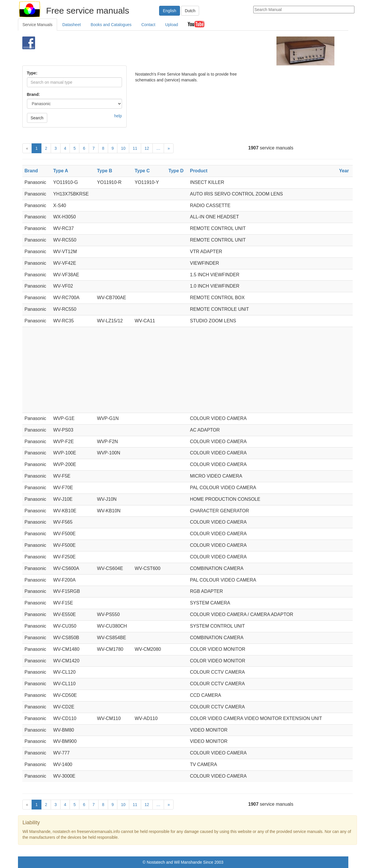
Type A (61, 171)
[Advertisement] (173, 51)
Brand (31, 171)
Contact (148, 25)
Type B (105, 171)
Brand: (33, 94)
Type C (142, 171)
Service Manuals (38, 25)
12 (147, 148)
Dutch (190, 11)
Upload (172, 25)
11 (135, 148)
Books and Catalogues (111, 25)
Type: (32, 73)
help (118, 116)
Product (199, 171)
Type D (176, 171)
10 (123, 148)
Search (37, 118)
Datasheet (72, 25)
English (170, 11)
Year (344, 171)
